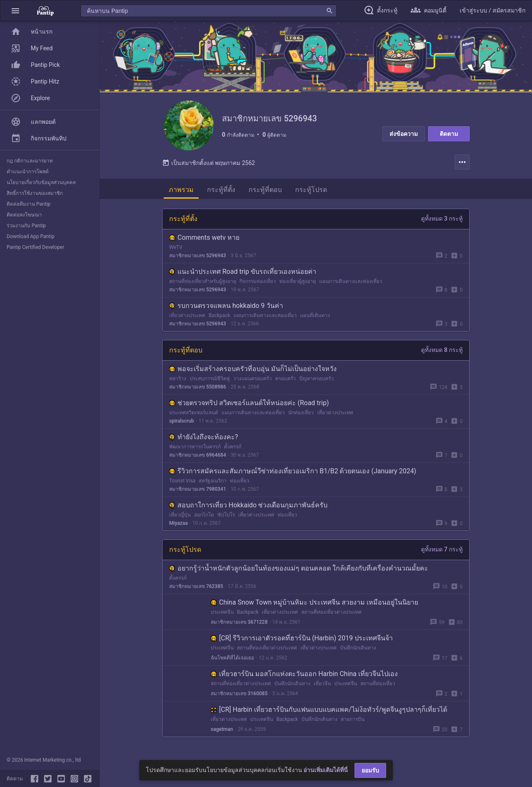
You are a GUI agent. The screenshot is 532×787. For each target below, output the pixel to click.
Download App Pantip (31, 236)
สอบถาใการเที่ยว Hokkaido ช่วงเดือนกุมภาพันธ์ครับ (248, 505)
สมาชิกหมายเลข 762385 (196, 586)
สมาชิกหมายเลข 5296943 (198, 256)
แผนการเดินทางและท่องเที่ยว (351, 281)
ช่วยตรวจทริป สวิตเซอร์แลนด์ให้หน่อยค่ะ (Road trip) (249, 403)
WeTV (176, 247)
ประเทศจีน (222, 612)
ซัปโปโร (226, 515)
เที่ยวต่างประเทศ (187, 315)
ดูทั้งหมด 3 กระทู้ (442, 219)
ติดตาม (449, 134)
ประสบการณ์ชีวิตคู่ (210, 379)
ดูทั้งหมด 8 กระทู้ (442, 350)
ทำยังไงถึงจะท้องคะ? (204, 437)
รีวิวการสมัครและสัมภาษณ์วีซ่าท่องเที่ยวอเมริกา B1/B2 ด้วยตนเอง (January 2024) (293, 471)
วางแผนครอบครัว (252, 379)
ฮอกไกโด (204, 515)
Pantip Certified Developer (36, 247)
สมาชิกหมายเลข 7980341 (198, 489)
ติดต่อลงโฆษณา (24, 215)
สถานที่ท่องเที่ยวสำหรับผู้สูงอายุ (203, 281)
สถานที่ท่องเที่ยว (378, 684)
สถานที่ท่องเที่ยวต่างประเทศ (331, 612)
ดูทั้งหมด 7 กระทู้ (442, 549)
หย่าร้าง (178, 379)
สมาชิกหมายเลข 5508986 (198, 387)
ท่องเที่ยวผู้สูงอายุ (298, 281)
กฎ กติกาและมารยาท (30, 161)
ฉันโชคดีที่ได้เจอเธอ (232, 658)
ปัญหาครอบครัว (316, 379)
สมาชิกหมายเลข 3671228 (239, 622)
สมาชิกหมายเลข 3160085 (239, 694)
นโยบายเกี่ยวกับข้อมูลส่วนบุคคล (41, 182)
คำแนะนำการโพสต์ (28, 172)
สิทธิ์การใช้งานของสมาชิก (35, 193)
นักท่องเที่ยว (301, 413)
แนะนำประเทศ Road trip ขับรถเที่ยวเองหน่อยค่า (243, 272)
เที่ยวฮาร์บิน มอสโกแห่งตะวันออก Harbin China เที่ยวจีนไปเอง (304, 674)
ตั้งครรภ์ (233, 447)
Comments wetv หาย (204, 237)
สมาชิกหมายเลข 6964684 (198, 455)
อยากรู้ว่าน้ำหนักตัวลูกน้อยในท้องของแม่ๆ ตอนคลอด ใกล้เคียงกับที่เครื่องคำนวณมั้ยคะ (299, 568)
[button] (15, 11)
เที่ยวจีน (322, 684)
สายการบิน (353, 719)
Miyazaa (179, 523)
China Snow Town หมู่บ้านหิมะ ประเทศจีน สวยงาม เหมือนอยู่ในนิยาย (314, 602)
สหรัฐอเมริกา (213, 481)
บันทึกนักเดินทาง (358, 648)
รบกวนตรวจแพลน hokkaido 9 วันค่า (226, 306)
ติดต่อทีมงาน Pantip (28, 204)
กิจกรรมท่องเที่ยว (258, 281)
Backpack (219, 315)
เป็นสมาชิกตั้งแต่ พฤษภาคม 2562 (208, 163)
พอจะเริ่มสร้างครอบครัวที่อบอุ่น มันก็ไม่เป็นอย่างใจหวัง (253, 369)
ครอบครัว (286, 379)
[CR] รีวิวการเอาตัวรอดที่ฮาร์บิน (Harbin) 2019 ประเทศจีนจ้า (302, 638)
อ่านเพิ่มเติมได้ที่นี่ (326, 770)
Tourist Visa (182, 481)
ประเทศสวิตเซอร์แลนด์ (194, 413)
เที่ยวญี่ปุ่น (180, 515)
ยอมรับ (370, 770)
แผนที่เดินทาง (315, 315)
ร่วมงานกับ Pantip (26, 226)
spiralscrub (182, 421)
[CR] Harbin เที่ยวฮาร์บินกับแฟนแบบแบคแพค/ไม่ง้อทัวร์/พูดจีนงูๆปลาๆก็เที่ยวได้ (329, 710)
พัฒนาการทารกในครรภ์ (195, 447)
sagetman (222, 729)
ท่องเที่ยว (240, 481)
